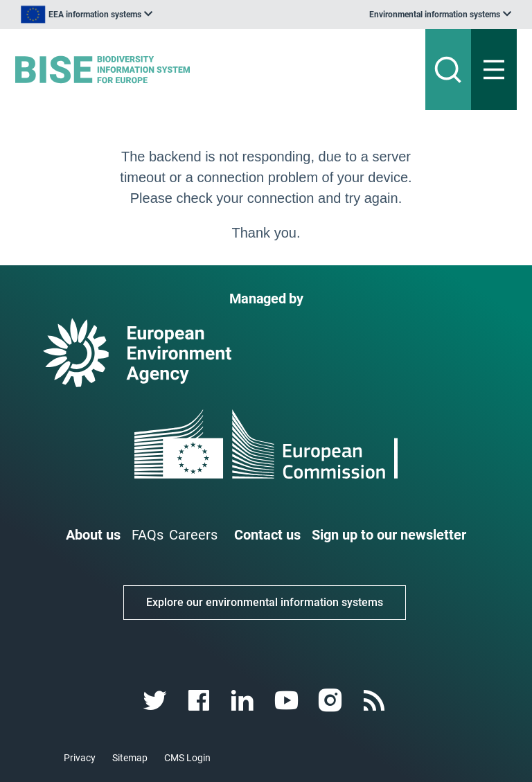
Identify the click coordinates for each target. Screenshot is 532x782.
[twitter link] (156, 701)
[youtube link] (288, 701)
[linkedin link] (244, 701)
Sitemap (130, 758)
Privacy (80, 758)
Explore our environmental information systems (265, 602)
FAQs (148, 535)
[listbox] (87, 15)
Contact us (267, 535)
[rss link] (375, 701)
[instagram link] (331, 701)
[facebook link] (201, 701)
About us (93, 535)
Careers (193, 535)
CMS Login (187, 758)
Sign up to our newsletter (389, 535)
